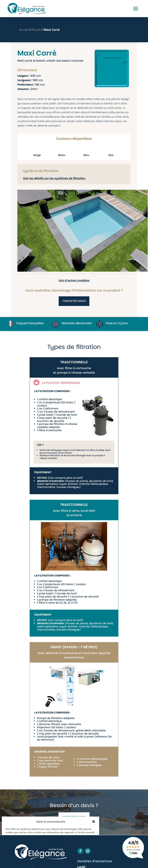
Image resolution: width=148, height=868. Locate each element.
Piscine (36, 30)
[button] (94, 822)
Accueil (24, 30)
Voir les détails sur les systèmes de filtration (54, 178)
